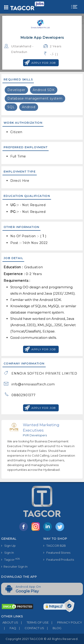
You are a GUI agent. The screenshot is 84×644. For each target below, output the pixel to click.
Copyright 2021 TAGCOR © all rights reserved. (42, 639)
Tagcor (10, 559)
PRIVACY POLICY (65, 622)
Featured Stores (57, 553)
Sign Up (8, 546)
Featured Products (59, 560)
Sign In (8, 553)
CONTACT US (30, 628)
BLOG (53, 628)
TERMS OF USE (33, 622)
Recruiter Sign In (14, 567)
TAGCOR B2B (55, 546)
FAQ (9, 628)
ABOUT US (10, 622)
